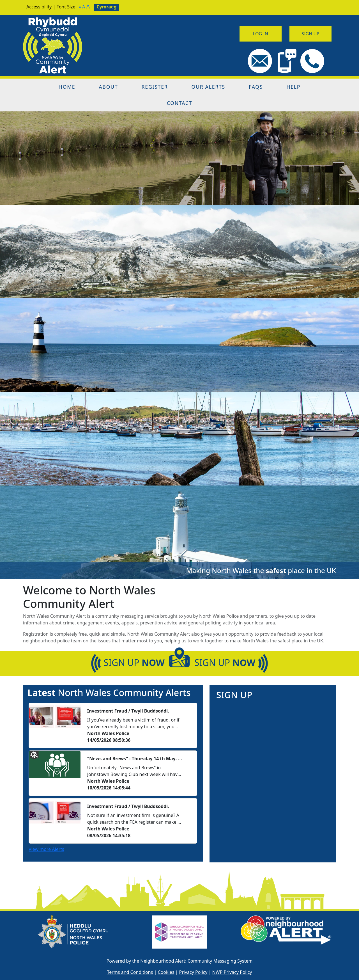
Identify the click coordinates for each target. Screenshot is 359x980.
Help (293, 87)
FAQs (256, 87)
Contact (180, 103)
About (109, 87)
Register (155, 87)
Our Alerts (208, 87)
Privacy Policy (193, 972)
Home (67, 87)
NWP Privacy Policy (232, 972)
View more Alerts (46, 849)
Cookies (166, 972)
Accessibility (39, 7)
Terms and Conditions (130, 972)
